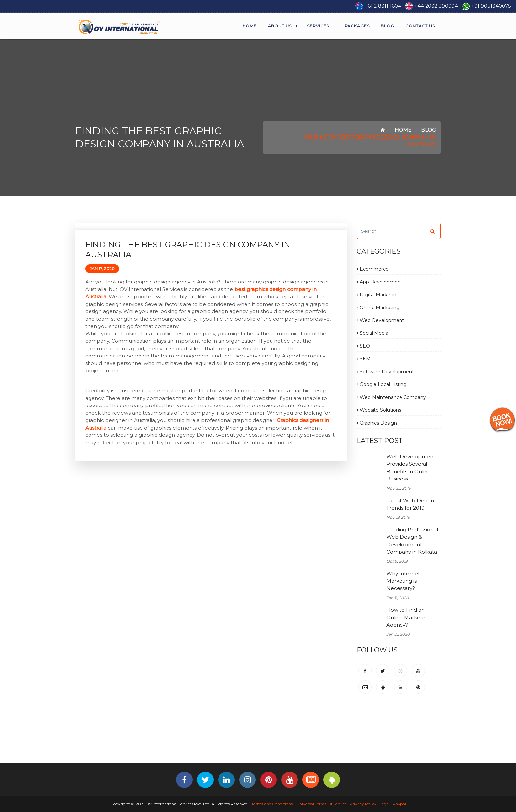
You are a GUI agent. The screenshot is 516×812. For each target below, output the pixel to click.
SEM (364, 359)
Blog (387, 26)
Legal (385, 804)
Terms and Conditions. (272, 804)
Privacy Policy (363, 804)
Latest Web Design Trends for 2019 (410, 504)
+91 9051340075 (491, 6)
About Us (280, 26)
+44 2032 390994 (436, 6)
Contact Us (420, 26)
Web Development (380, 320)
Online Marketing (378, 308)
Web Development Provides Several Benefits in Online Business (411, 468)
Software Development (385, 372)
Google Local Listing (382, 384)
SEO (363, 346)
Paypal (399, 804)
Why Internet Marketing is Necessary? (403, 581)
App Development (380, 282)
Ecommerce (373, 269)
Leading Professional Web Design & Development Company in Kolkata (412, 541)
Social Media (373, 333)
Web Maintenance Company (391, 397)
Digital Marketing (378, 295)
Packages (357, 26)
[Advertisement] (258, 741)
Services (318, 26)
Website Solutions (379, 410)
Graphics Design (377, 423)
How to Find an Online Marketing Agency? (408, 617)
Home (250, 26)
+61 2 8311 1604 (383, 6)
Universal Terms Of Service (322, 804)
